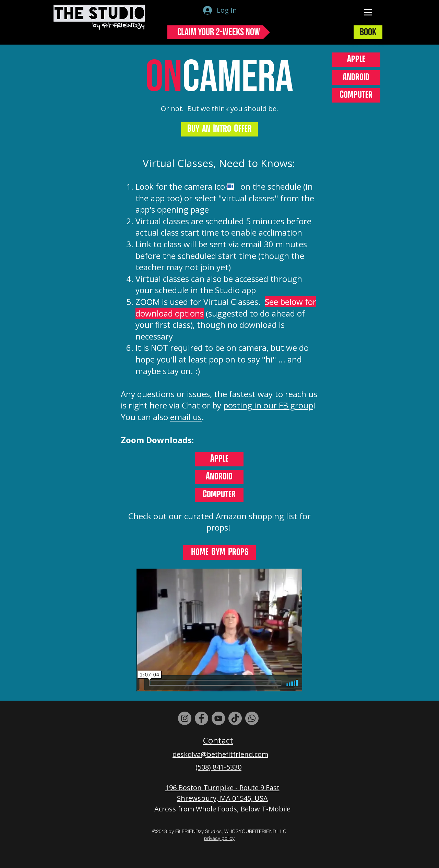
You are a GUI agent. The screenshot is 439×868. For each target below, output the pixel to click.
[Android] (356, 78)
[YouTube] (218, 718)
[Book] (368, 32)
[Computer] (356, 95)
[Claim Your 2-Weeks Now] (219, 32)
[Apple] (356, 60)
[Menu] (368, 12)
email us (186, 417)
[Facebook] (201, 718)
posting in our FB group (268, 405)
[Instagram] (185, 718)
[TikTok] (235, 718)
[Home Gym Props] (219, 552)
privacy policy (219, 838)
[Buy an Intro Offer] (219, 129)
